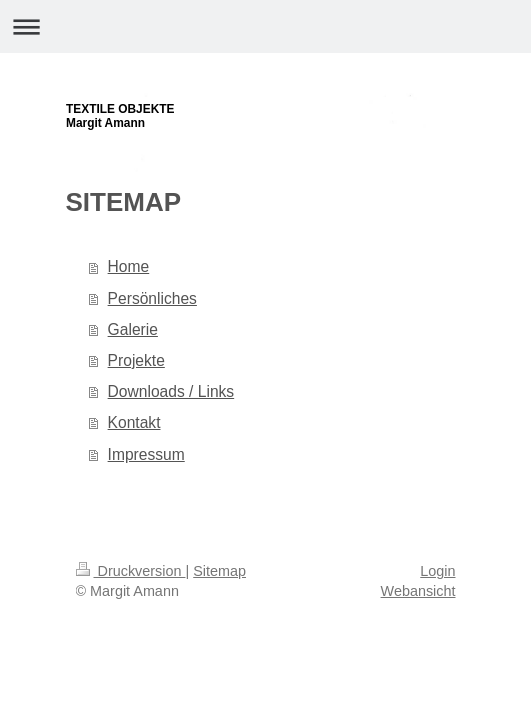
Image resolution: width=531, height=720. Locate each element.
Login (437, 571)
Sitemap (219, 571)
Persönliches (152, 298)
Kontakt (134, 422)
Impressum (146, 454)
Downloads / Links (171, 391)
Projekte (136, 360)
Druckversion (131, 571)
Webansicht (418, 591)
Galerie (133, 329)
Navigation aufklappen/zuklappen (265, 26)
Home (129, 266)
